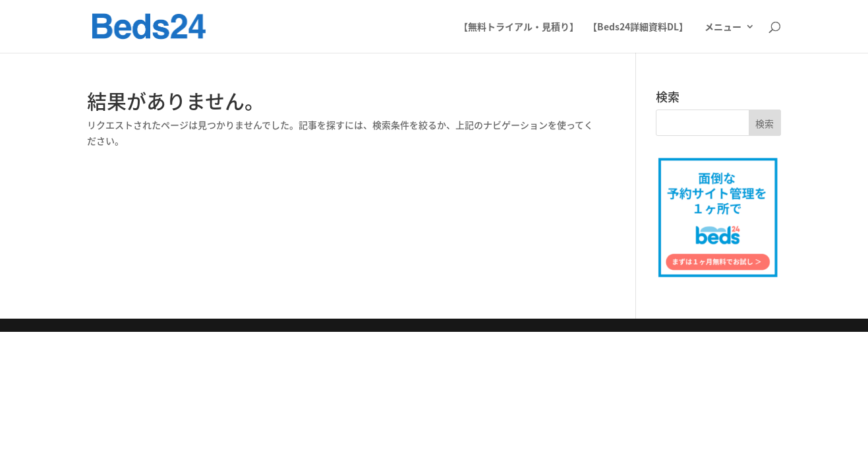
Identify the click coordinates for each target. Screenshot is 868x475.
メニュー (723, 27)
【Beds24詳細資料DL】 (638, 27)
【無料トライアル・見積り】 (519, 27)
